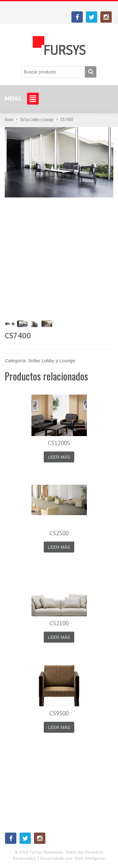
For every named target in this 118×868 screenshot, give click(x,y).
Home (9, 119)
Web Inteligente (90, 858)
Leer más (59, 457)
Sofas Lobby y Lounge (37, 119)
